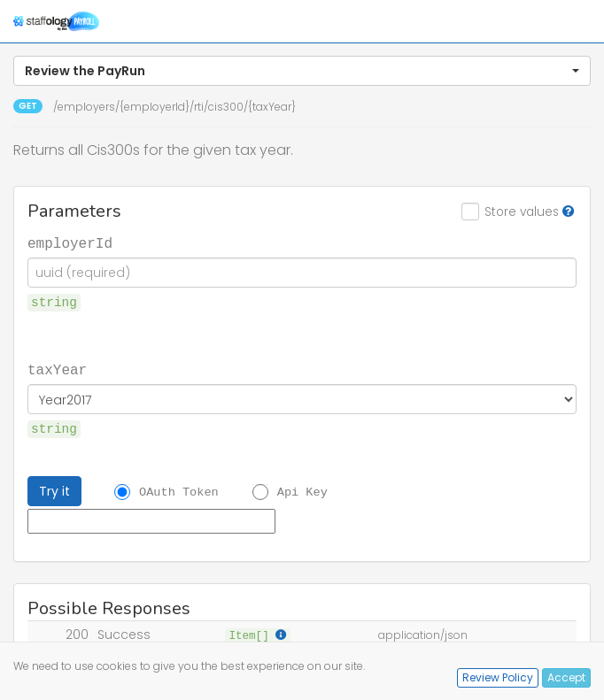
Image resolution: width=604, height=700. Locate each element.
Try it (54, 491)
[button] (302, 71)
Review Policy (498, 677)
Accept (566, 677)
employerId (70, 242)
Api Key (302, 492)
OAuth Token (179, 492)
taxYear (57, 369)
